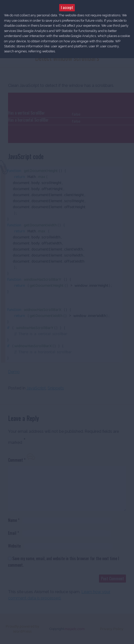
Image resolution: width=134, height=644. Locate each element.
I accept (67, 7)
